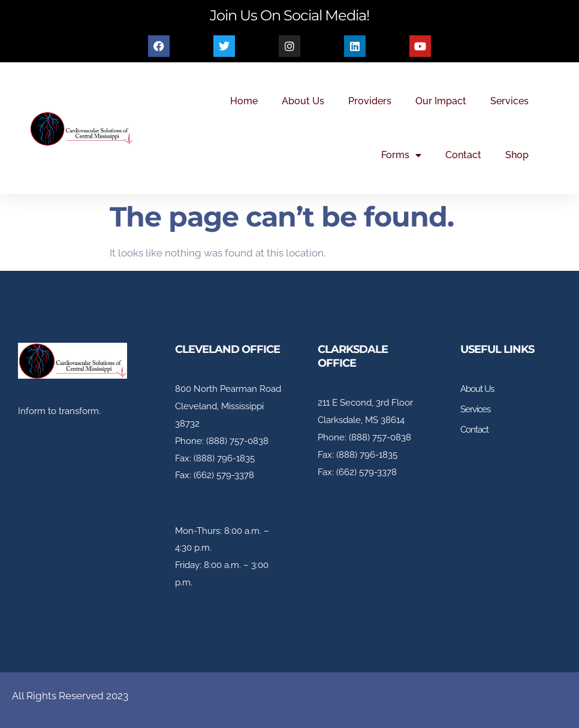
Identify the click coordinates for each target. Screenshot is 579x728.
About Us (303, 101)
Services (509, 101)
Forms (401, 155)
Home (244, 101)
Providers (370, 101)
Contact (463, 155)
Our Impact (441, 101)
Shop (517, 155)
